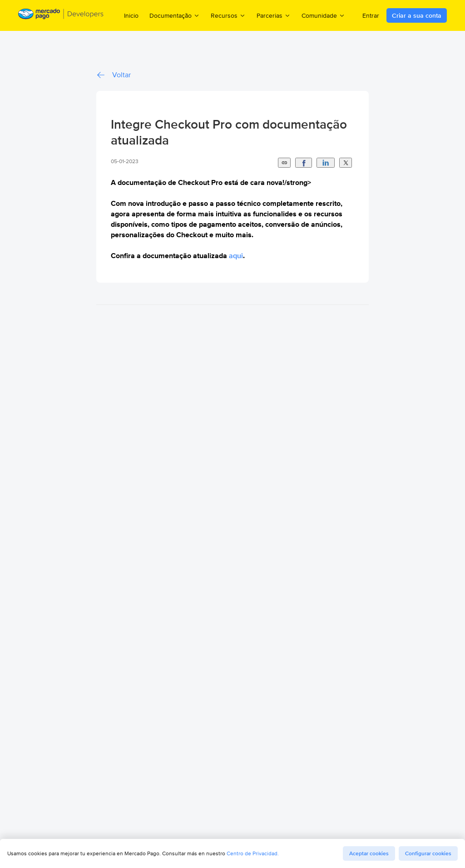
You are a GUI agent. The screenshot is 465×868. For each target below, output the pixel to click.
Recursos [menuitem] (228, 15)
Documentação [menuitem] (175, 15)
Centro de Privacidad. (253, 853)
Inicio (131, 15)
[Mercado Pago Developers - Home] (61, 15)
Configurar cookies (428, 853)
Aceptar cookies (369, 853)
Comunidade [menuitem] (323, 15)
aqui (236, 256)
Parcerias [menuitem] (274, 15)
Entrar (371, 15)
